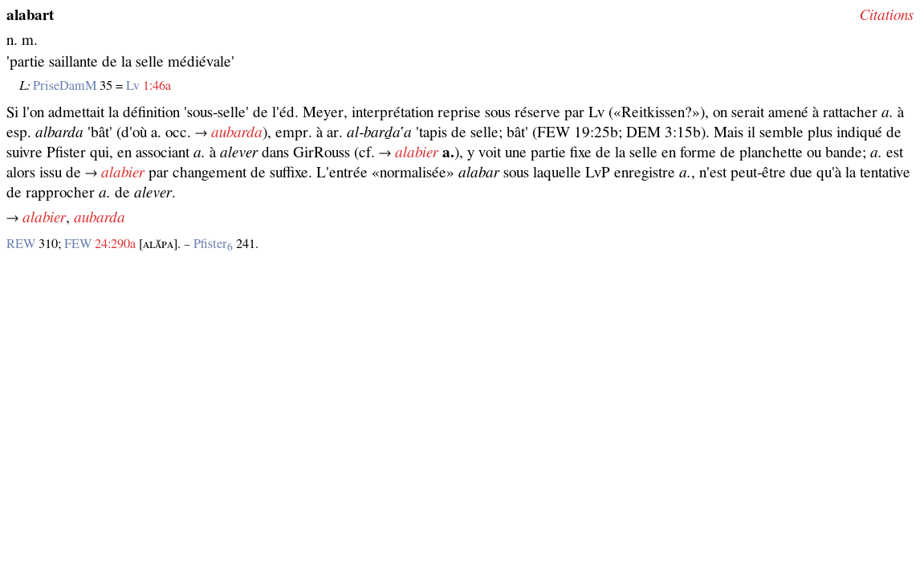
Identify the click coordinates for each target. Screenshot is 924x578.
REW (21, 244)
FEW (78, 244)
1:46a (157, 86)
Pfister (213, 244)
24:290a (115, 244)
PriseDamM (65, 86)
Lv (133, 86)
